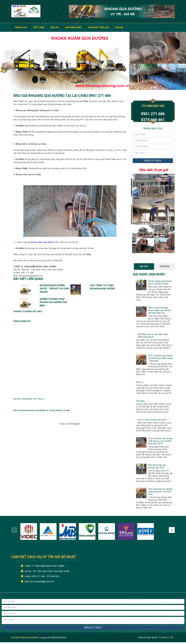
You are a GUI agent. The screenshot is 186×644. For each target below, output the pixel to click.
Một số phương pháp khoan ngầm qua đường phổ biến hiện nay (159, 311)
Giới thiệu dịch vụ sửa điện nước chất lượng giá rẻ (153, 336)
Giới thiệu (140, 402)
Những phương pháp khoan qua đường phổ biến (53, 302)
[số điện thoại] (153, 140)
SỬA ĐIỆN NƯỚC (73, 27)
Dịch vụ (139, 383)
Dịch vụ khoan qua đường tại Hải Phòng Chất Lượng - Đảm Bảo (160, 359)
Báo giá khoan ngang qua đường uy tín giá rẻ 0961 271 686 (42, 411)
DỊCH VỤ (55, 27)
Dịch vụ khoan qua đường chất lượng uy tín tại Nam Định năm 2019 (160, 442)
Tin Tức (144, 267)
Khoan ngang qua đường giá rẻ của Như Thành (160, 283)
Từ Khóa (164, 267)
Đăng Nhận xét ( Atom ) (33, 399)
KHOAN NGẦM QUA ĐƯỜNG (25, 639)
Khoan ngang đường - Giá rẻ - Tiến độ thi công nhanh (54, 289)
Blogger (76, 424)
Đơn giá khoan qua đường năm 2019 (157, 467)
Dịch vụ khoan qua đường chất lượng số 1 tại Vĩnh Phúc (160, 492)
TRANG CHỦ (21, 27)
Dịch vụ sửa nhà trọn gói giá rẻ (152, 421)
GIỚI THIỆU (39, 27)
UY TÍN (170, 639)
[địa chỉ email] (153, 146)
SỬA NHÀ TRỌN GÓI (98, 27)
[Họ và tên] (153, 135)
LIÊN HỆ (119, 27)
